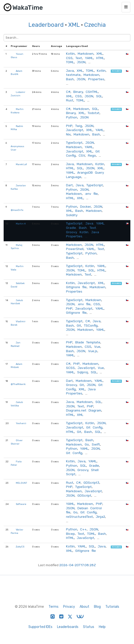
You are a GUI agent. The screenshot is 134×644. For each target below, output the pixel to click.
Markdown (86, 54)
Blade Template (88, 342)
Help (102, 627)
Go (87, 444)
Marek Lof (21, 164)
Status (89, 627)
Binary (78, 92)
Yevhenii (21, 423)
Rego (92, 155)
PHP (69, 126)
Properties (96, 79)
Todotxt (94, 113)
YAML (89, 58)
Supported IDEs (40, 627)
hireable (116, 71)
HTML (100, 58)
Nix (68, 134)
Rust (70, 100)
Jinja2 (100, 517)
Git (79, 325)
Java (70, 71)
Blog (97, 607)
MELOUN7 (21, 483)
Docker (85, 206)
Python (72, 117)
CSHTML (92, 92)
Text (79, 58)
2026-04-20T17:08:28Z (78, 565)
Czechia (95, 25)
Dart (69, 185)
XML (74, 25)
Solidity (72, 215)
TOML (70, 62)
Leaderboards (68, 627)
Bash (70, 79)
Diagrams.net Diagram (84, 410)
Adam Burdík (17, 73)
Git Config (94, 427)
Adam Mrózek (17, 366)
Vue (97, 347)
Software (21, 504)
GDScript (84, 495)
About (84, 607)
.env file (91, 194)
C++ (83, 529)
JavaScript (75, 130)
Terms (54, 607)
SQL (99, 96)
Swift (96, 444)
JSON (81, 62)
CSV (82, 155)
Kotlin (70, 54)
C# (68, 92)
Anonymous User (17, 148)
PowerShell (75, 249)
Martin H (21, 224)
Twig (79, 126)
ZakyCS (20, 547)
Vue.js (93, 351)
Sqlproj (83, 372)
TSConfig (91, 325)
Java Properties (81, 391)
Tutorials (112, 607)
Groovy (71, 232)
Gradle (71, 228)
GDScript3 (91, 483)
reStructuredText (80, 517)
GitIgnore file (76, 287)
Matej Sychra (17, 247)
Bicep (70, 534)
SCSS (70, 368)
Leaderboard (46, 25)
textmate (73, 75)
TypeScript (74, 143)
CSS (69, 58)
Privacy (69, 607)
